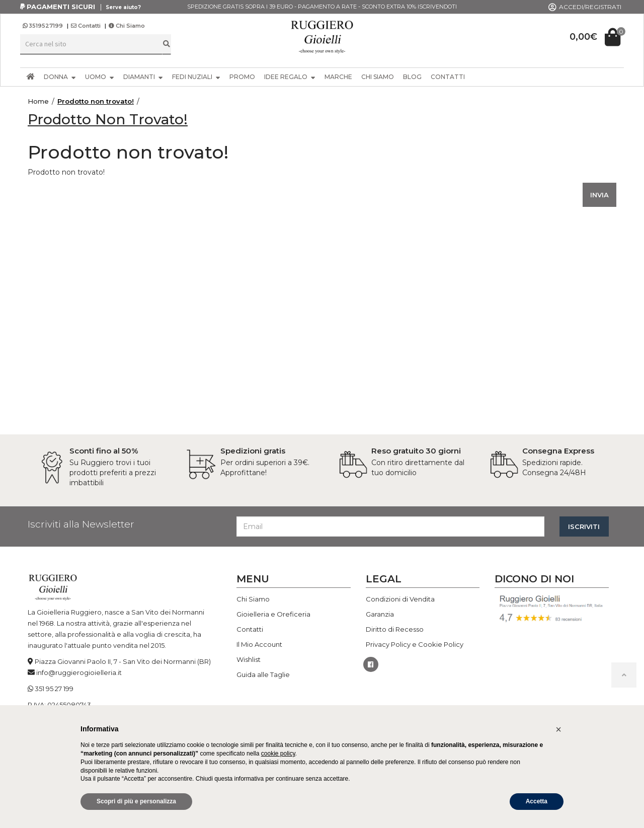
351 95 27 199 (54, 689)
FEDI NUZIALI (196, 77)
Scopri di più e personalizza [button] (136, 801)
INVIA (599, 195)
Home (38, 101)
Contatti (86, 26)
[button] (558, 729)
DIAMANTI (143, 77)
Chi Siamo (127, 26)
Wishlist (249, 659)
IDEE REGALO (290, 77)
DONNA (60, 77)
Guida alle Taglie (263, 674)
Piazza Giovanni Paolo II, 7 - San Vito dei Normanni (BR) (123, 661)
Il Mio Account (259, 644)
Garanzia (380, 614)
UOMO (100, 77)
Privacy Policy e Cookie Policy (415, 644)
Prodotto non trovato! (96, 101)
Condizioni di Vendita (400, 599)
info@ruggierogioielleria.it (79, 672)
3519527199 (44, 26)
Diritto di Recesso (395, 629)
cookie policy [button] (278, 754)
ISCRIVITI (584, 526)
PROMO (242, 77)
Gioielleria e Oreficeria (273, 614)
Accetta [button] (537, 801)
